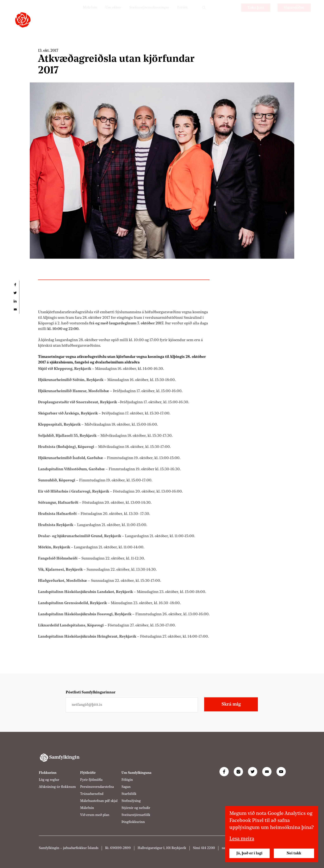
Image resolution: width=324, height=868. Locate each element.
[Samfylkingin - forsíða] (23, 20)
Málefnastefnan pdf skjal (99, 801)
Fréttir (182, 13)
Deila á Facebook (15, 285)
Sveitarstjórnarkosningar (145, 13)
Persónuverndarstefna (97, 787)
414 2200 (208, 848)
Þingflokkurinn (133, 822)
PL (219, 13)
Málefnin (80, 13)
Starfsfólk (129, 794)
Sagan (126, 787)
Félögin (127, 780)
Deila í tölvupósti (15, 310)
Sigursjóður (294, 13)
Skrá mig (231, 704)
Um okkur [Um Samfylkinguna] (105, 13)
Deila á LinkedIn (15, 301)
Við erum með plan (95, 815)
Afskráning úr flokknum (57, 787)
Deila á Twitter (15, 293)
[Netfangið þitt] (132, 705)
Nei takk (294, 853)
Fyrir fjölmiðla (91, 780)
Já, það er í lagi (249, 853)
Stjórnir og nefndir (136, 808)
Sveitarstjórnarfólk (136, 815)
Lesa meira (242, 839)
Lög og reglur (49, 780)
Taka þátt (256, 13)
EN (230, 13)
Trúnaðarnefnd (92, 794)
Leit (204, 13)
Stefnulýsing (131, 801)
